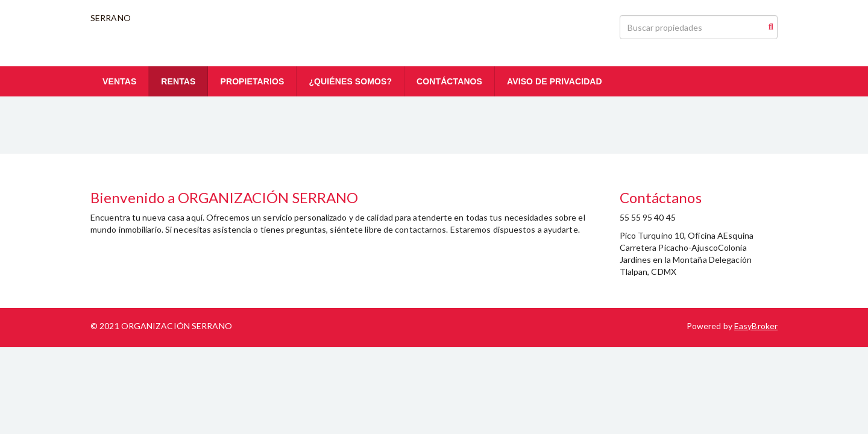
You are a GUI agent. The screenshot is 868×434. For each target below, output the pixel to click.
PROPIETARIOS (252, 81)
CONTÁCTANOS (449, 81)
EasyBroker (756, 326)
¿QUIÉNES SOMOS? (350, 81)
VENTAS (119, 81)
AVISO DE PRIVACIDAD (555, 81)
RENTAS (178, 81)
